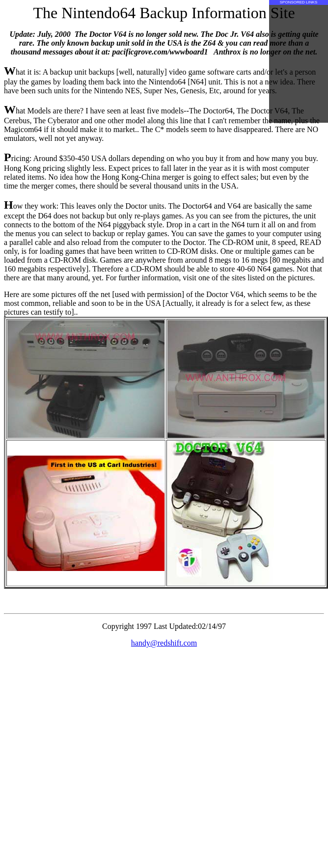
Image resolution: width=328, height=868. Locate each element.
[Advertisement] (299, 64)
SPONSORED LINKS (299, 2)
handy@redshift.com (164, 643)
